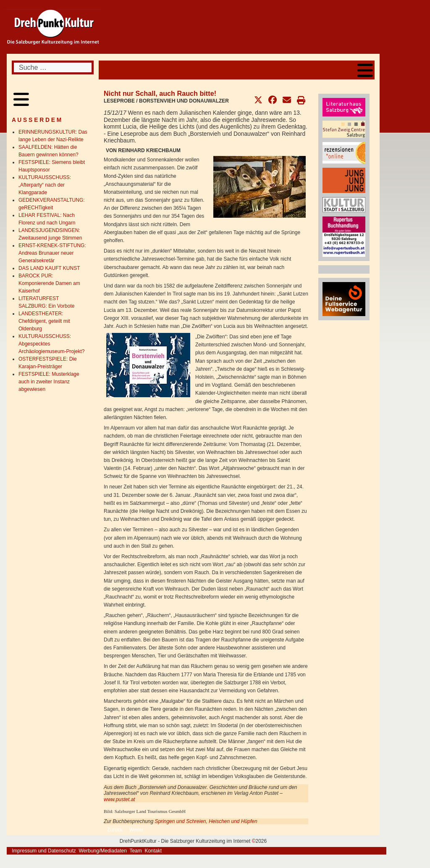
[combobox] (53, 67)
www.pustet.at (119, 799)
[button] (258, 100)
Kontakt (153, 851)
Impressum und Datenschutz (44, 851)
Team (135, 851)
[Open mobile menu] (365, 70)
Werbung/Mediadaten (103, 851)
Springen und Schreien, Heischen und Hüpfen (206, 821)
